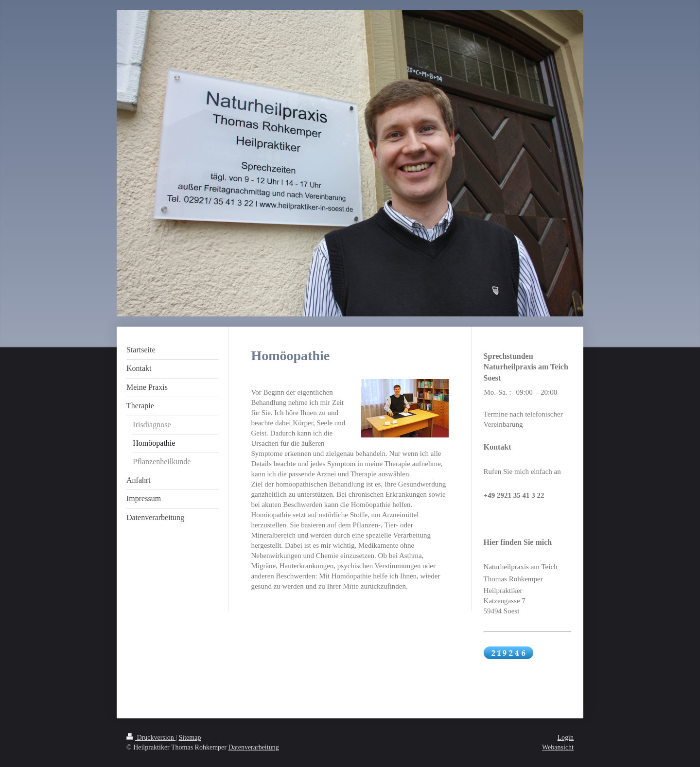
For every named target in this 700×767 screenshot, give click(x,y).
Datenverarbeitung (253, 747)
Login (566, 738)
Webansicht (558, 747)
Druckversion (151, 738)
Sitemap (190, 738)
